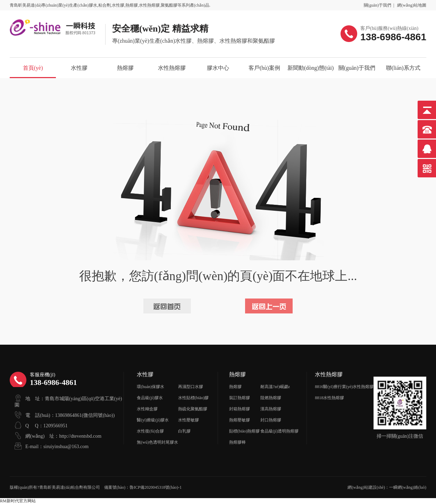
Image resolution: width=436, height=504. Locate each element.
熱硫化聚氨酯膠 (193, 409)
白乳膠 (184, 431)
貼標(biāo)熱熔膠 (245, 431)
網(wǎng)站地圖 (412, 5)
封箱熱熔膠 (240, 409)
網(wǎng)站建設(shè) (366, 487)
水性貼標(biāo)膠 (194, 398)
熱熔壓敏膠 (240, 420)
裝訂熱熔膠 (240, 398)
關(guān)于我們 (378, 5)
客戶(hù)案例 (264, 68)
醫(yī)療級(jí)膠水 (153, 420)
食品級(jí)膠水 (150, 398)
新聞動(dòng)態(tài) (311, 68)
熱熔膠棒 (237, 442)
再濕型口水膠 (191, 387)
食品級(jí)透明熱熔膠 (280, 431)
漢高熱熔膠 (271, 409)
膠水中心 (218, 68)
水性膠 (79, 68)
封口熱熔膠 (271, 420)
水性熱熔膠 (172, 68)
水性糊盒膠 (147, 409)
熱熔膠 (125, 68)
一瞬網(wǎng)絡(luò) (408, 487)
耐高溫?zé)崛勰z (275, 387)
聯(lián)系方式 (403, 68)
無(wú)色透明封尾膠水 (157, 442)
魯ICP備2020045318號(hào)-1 (156, 487)
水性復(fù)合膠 (150, 431)
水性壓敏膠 (188, 420)
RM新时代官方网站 (18, 501)
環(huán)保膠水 (150, 387)
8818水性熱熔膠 (329, 398)
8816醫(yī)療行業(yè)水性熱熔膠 (344, 387)
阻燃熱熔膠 (271, 398)
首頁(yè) (33, 68)
